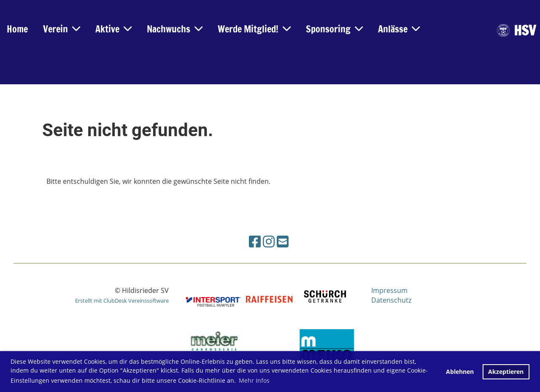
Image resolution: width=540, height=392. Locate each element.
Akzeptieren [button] (506, 372)
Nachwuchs (175, 29)
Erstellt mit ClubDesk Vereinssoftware (122, 301)
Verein (62, 29)
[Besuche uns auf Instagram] (269, 241)
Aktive (113, 29)
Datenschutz (391, 300)
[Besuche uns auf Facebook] (255, 241)
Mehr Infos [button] (254, 380)
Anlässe (399, 29)
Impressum (389, 290)
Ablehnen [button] (460, 372)
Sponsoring (334, 29)
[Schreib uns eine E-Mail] (283, 241)
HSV (525, 31)
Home (17, 29)
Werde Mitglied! (254, 29)
